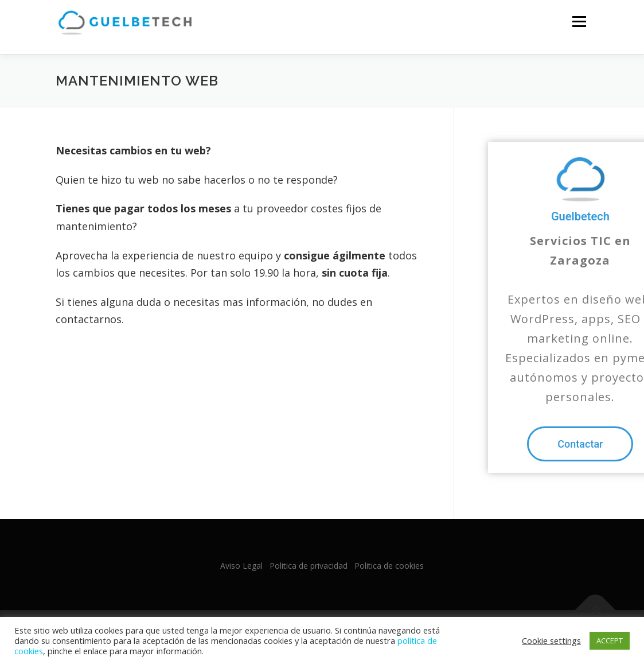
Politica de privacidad (309, 566)
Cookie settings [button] (551, 640)
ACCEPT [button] (610, 640)
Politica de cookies (389, 566)
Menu (579, 22)
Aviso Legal (241, 566)
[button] (580, 444)
